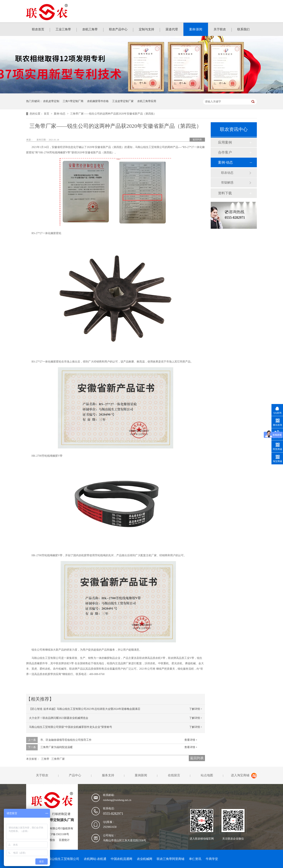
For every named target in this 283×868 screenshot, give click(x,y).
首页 (47, 114)
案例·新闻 (196, 29)
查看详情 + (191, 740)
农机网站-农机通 (95, 859)
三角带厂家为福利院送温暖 (57, 747)
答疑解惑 (227, 182)
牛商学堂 (212, 859)
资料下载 (225, 193)
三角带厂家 (58, 759)
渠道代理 (172, 29)
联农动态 (227, 173)
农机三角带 (90, 29)
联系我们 (243, 29)
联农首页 (38, 29)
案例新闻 (141, 775)
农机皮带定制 (51, 101)
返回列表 (197, 140)
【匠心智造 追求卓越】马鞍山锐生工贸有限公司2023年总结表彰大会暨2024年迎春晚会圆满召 (85, 709)
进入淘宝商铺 (240, 775)
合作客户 (225, 152)
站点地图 (207, 775)
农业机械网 (145, 859)
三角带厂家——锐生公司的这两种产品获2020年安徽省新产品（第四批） (113, 114)
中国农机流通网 (122, 859)
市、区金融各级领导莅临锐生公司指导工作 (66, 740)
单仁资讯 (195, 859)
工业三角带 (63, 29)
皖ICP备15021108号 (57, 834)
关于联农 (220, 29)
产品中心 (75, 775)
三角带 (45, 759)
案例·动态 (60, 114)
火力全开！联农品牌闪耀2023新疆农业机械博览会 (59, 718)
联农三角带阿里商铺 (171, 859)
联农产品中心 (118, 29)
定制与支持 (146, 29)
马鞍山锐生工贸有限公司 (62, 859)
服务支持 (108, 775)
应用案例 (225, 142)
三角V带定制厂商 (73, 101)
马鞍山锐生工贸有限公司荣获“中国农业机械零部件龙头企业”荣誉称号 (71, 727)
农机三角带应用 (147, 101)
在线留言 (174, 775)
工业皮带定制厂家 (123, 101)
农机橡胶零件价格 (98, 101)
